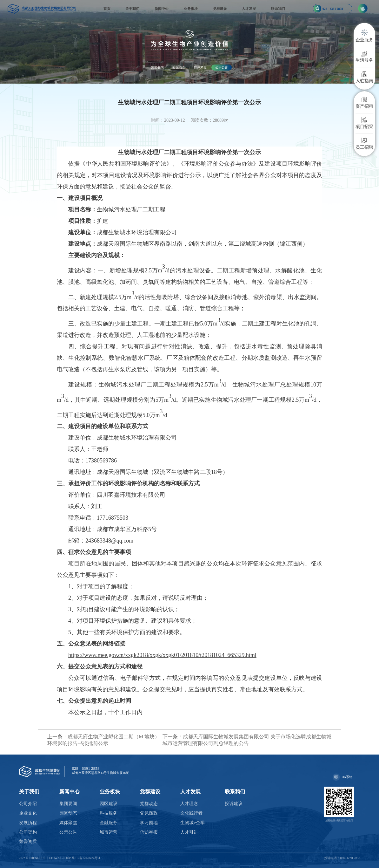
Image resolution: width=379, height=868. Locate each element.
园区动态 (179, 67)
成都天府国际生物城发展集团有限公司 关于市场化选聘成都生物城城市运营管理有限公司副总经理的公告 (247, 740)
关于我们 (132, 9)
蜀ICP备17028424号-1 (86, 858)
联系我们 (278, 9)
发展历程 (28, 823)
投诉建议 (234, 804)
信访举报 (149, 832)
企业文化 (28, 813)
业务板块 (191, 9)
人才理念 (189, 804)
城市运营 (109, 832)
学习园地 (149, 823)
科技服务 (109, 813)
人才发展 (249, 9)
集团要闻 (157, 67)
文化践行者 (191, 813)
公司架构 (28, 832)
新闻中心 (162, 9)
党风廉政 (149, 813)
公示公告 (222, 67)
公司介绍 (28, 804)
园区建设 (109, 804)
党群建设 (220, 9)
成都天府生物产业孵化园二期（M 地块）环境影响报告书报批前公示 (103, 740)
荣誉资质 (28, 841)
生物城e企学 (192, 823)
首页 (107, 9)
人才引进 (189, 832)
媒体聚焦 (200, 67)
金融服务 (109, 823)
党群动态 (149, 804)
